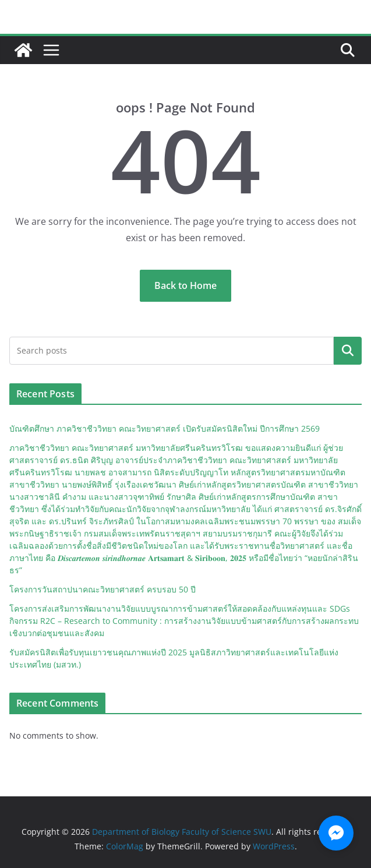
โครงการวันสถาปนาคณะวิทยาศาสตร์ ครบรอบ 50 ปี (103, 589)
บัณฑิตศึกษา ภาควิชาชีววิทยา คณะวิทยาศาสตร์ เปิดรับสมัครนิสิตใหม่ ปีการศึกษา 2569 (165, 428)
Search (348, 351)
